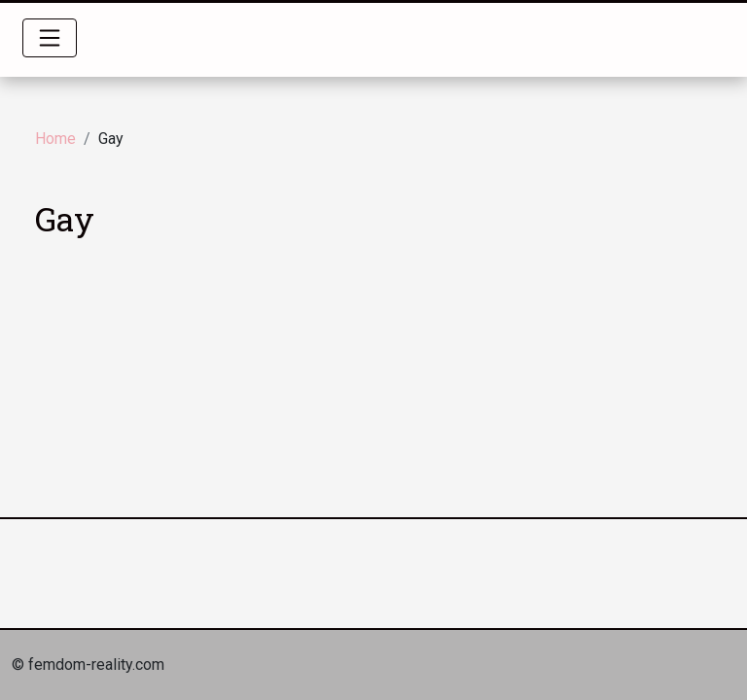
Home (55, 139)
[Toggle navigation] (50, 38)
